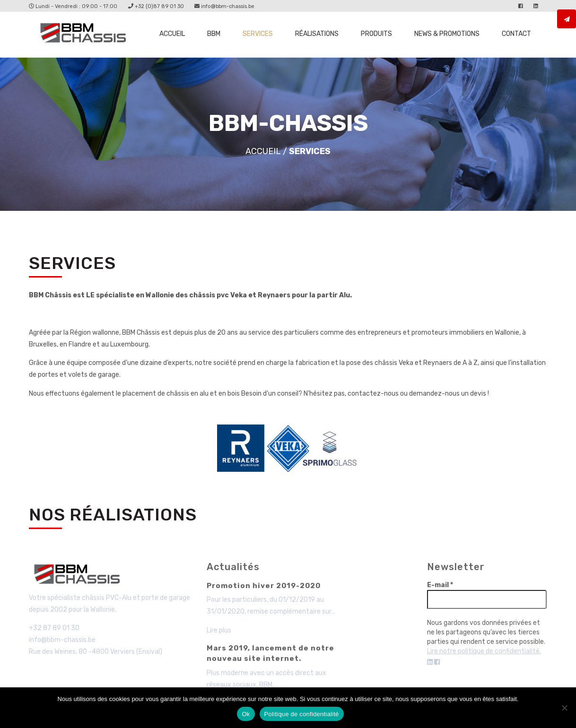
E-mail (440, 585)
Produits (376, 34)
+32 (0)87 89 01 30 (156, 6)
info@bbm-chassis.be (224, 6)
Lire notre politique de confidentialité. (484, 651)
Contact (516, 34)
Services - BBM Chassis (85, 35)
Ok (246, 714)
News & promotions (447, 34)
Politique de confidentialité (302, 714)
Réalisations (317, 34)
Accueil (172, 34)
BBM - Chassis (79, 576)
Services (258, 34)
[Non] (564, 708)
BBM (214, 34)
